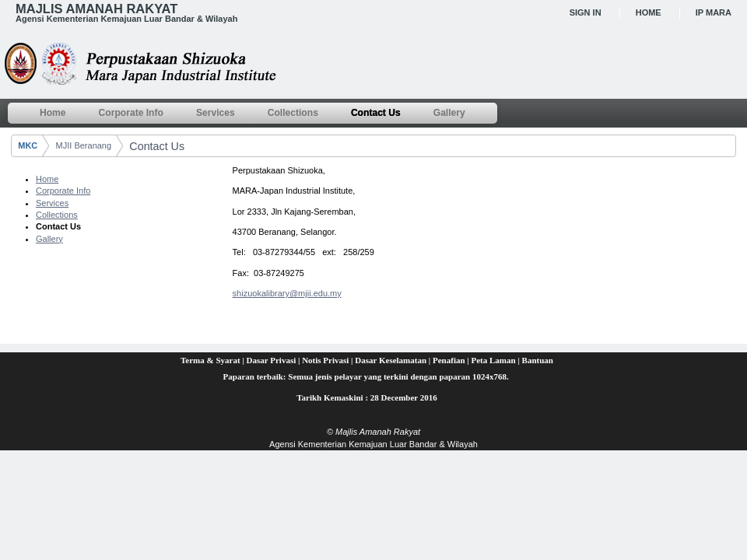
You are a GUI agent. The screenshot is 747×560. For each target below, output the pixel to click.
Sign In (586, 12)
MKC (28, 145)
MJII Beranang (84, 145)
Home (649, 12)
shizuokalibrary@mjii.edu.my (287, 293)
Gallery (49, 239)
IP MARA (714, 12)
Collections (57, 215)
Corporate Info (63, 191)
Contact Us (157, 146)
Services (52, 203)
